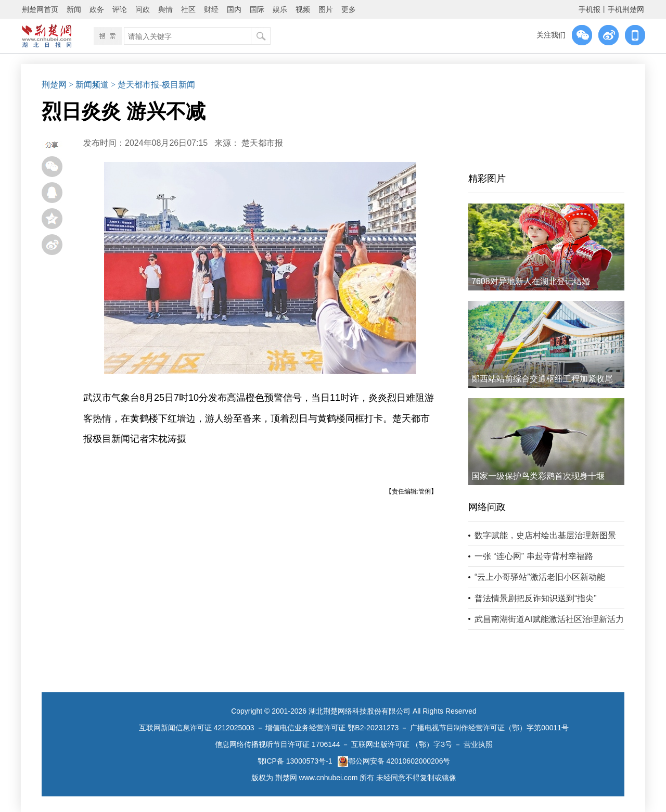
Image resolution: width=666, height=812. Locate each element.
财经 (211, 9)
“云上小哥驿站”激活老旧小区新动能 (540, 577)
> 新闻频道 (89, 85)
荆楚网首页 (40, 9)
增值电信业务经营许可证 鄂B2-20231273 (332, 728)
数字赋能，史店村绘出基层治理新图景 (545, 535)
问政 (143, 9)
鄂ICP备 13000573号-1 (295, 761)
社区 (188, 9)
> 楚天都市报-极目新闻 (153, 85)
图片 (326, 9)
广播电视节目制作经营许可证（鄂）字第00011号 (489, 728)
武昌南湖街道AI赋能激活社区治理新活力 (549, 619)
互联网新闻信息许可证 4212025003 (197, 728)
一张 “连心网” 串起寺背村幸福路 (534, 556)
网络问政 (487, 507)
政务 (97, 9)
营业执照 (478, 744)
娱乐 (280, 9)
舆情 (165, 9)
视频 (303, 9)
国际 (257, 9)
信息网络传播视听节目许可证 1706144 (277, 744)
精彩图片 (487, 179)
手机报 (590, 9)
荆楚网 (54, 85)
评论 (120, 9)
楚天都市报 (262, 143)
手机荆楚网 (626, 9)
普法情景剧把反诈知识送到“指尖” (536, 598)
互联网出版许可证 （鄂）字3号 (402, 744)
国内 (234, 9)
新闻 (74, 9)
